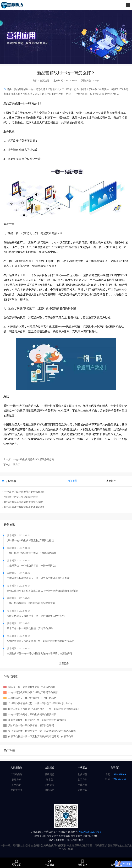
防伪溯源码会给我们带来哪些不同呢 (22, 502)
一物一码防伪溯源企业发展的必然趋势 (34, 459)
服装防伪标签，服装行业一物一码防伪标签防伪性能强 (36, 616)
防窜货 (49, 780)
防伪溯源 (49, 785)
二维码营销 (16, 774)
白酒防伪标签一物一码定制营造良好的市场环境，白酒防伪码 (39, 654)
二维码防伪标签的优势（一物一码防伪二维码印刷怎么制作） (39, 578)
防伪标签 (82, 774)
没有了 (17, 465)
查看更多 (66, 664)
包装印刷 (82, 780)
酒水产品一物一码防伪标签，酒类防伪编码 (30, 628)
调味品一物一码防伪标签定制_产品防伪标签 (30, 540)
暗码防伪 (49, 790)
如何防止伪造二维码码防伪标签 (20, 497)
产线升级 (82, 785)
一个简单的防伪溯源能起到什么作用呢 (23, 492)
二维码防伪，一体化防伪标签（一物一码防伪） (32, 566)
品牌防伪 (38, 846)
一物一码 (25, 103)
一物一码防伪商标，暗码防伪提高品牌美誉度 (31, 603)
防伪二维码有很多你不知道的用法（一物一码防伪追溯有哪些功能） (43, 591)
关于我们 (115, 768)
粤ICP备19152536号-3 (89, 832)
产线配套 (82, 768)
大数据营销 (16, 768)
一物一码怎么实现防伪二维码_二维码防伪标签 (32, 553)
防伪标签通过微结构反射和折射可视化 (23, 507)
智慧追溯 (45, 81)
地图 (70, 849)
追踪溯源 (49, 768)
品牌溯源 (49, 774)
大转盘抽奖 (16, 790)
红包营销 (16, 785)
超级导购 (16, 780)
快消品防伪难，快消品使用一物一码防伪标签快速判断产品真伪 (41, 641)
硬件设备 (82, 790)
